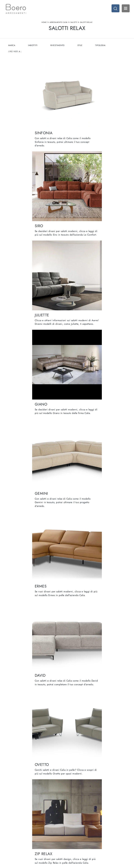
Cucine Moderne (77, 821)
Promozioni (74, 831)
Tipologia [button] (101, 47)
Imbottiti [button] (33, 47)
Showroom (45, 824)
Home (44, 23)
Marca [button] (12, 47)
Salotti (74, 23)
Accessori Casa (105, 824)
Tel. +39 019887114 (21, 834)
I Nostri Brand (46, 827)
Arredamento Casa (59, 23)
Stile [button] (81, 47)
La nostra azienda (48, 821)
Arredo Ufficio (105, 827)
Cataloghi (44, 831)
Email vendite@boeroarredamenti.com (23, 839)
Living (72, 827)
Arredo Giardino (106, 831)
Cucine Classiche (77, 824)
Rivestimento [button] (58, 47)
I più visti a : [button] (15, 54)
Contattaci (45, 834)
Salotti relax (86, 23)
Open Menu (125, 9)
